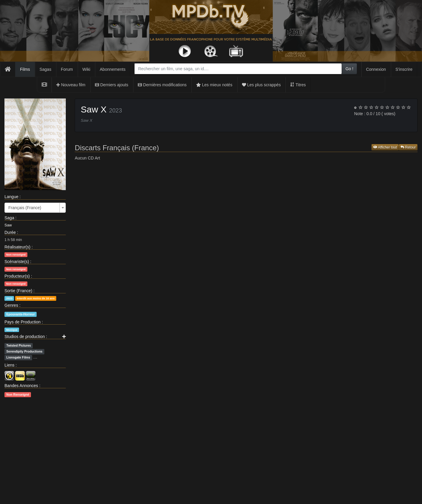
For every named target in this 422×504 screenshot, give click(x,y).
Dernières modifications (162, 85)
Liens (9, 365)
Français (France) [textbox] (25, 208)
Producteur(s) (17, 276)
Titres (298, 85)
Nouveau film (71, 85)
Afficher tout (385, 147)
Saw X (94, 109)
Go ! (349, 69)
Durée (10, 232)
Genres (11, 305)
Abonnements (112, 69)
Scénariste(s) (17, 262)
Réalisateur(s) (17, 247)
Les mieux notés (214, 85)
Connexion (376, 69)
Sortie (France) (18, 291)
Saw (8, 225)
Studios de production (25, 336)
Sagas (46, 69)
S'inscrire (404, 69)
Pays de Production (22, 322)
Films (25, 69)
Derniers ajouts (112, 85)
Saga (9, 218)
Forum (67, 69)
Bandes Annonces (21, 386)
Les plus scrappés (261, 85)
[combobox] (238, 69)
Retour (408, 147)
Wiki (86, 69)
